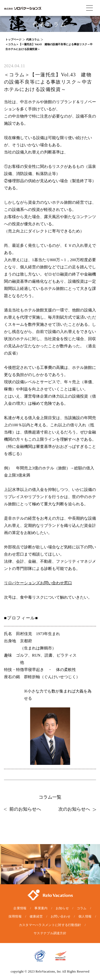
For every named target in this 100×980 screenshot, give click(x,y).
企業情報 (20, 908)
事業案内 (41, 908)
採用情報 (15, 916)
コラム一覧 (50, 797)
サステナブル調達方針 (50, 933)
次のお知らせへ (77, 809)
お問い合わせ (61, 916)
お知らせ (62, 908)
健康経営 (36, 916)
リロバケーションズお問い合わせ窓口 (38, 583)
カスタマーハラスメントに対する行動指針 (50, 925)
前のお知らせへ (23, 809)
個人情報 (85, 916)
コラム (82, 908)
